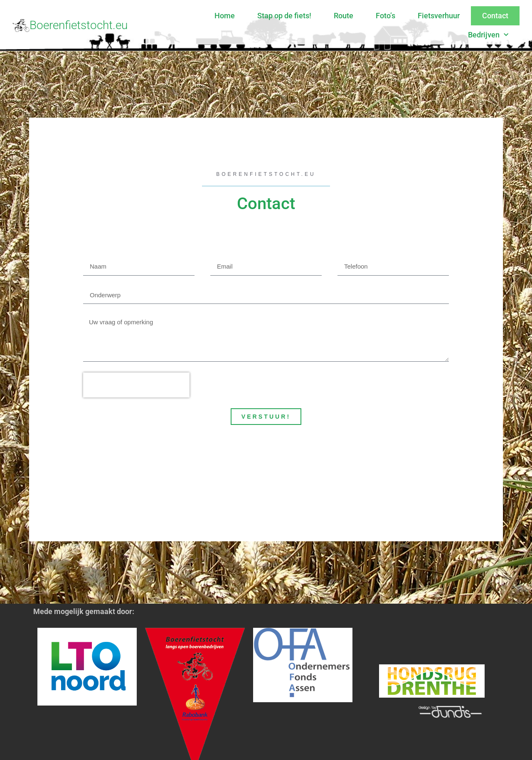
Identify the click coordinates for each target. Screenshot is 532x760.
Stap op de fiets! (284, 16)
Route (344, 16)
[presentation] (136, 385)
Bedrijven (488, 35)
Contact (495, 16)
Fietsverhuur (439, 16)
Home (225, 16)
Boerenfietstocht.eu (79, 25)
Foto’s (385, 16)
